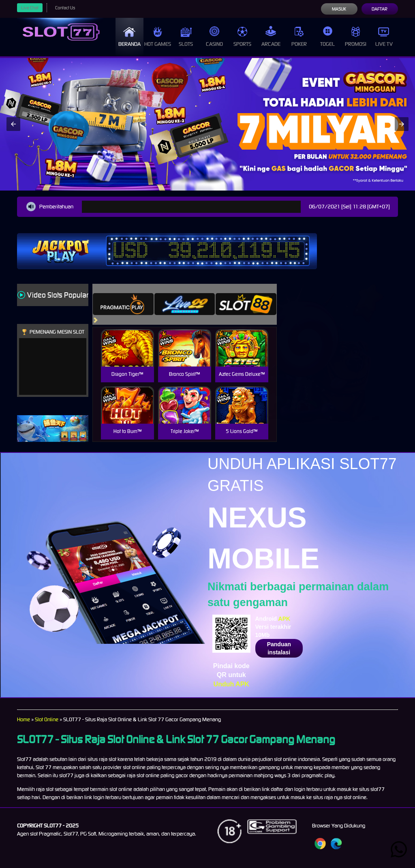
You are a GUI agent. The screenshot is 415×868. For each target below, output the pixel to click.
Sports (242, 37)
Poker (299, 37)
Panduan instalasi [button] (279, 648)
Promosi (356, 37)
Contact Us (65, 8)
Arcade (271, 37)
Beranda (129, 37)
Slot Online (47, 719)
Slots (186, 37)
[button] (13, 124)
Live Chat (30, 8)
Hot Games (158, 37)
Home (24, 719)
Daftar (380, 9)
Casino (214, 37)
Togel (327, 37)
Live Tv (384, 37)
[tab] (123, 304)
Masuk (339, 9)
